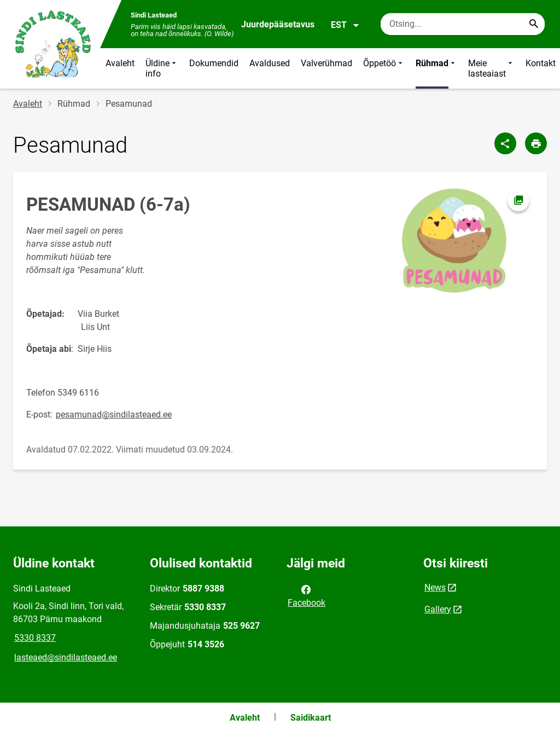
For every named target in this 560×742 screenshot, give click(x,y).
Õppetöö (384, 68)
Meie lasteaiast (491, 68)
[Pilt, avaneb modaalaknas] (454, 242)
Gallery (438, 609)
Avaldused (270, 63)
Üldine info (162, 68)
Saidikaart (311, 718)
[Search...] (534, 24)
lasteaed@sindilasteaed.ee (66, 657)
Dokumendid (214, 63)
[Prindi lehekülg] (536, 143)
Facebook (307, 595)
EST (345, 25)
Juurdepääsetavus (278, 24)
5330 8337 (35, 638)
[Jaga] (505, 143)
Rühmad (436, 68)
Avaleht (120, 63)
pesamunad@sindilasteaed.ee (114, 415)
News (435, 587)
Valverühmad (326, 63)
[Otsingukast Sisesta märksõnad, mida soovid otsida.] (463, 24)
